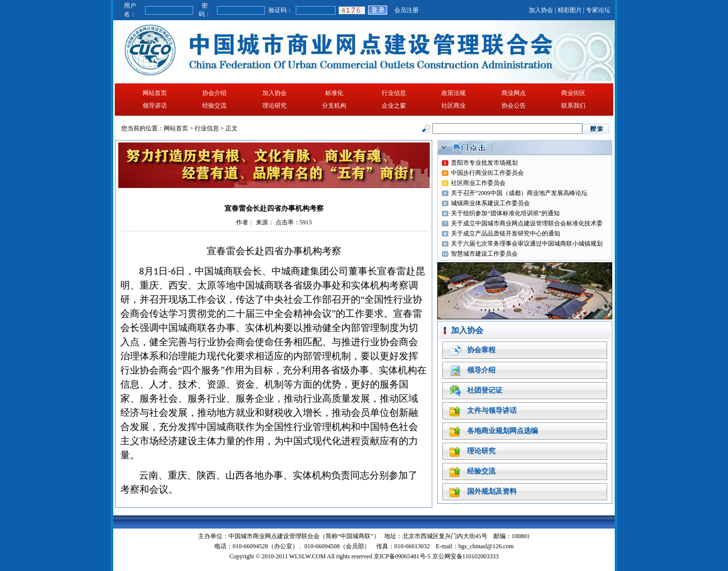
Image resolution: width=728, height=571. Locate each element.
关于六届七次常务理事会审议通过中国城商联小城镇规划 (527, 244)
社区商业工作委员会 (478, 183)
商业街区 (573, 93)
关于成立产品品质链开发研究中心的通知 (506, 233)
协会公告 (514, 106)
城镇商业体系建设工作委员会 (490, 203)
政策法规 (453, 93)
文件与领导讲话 (492, 411)
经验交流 (214, 106)
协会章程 (481, 350)
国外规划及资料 (492, 491)
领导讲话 (155, 106)
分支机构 (334, 106)
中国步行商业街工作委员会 (487, 173)
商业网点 (514, 93)
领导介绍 (481, 370)
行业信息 (394, 93)
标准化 (334, 93)
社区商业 (453, 106)
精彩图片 (570, 10)
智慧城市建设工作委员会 (484, 254)
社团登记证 (485, 390)
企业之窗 (394, 106)
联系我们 (573, 106)
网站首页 (155, 93)
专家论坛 (598, 10)
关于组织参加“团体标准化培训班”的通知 (505, 213)
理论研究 (275, 106)
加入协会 (541, 10)
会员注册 (406, 10)
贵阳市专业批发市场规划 (484, 163)
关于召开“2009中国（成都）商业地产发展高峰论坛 (519, 193)
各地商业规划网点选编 (503, 431)
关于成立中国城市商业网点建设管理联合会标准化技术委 (527, 223)
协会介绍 (214, 93)
